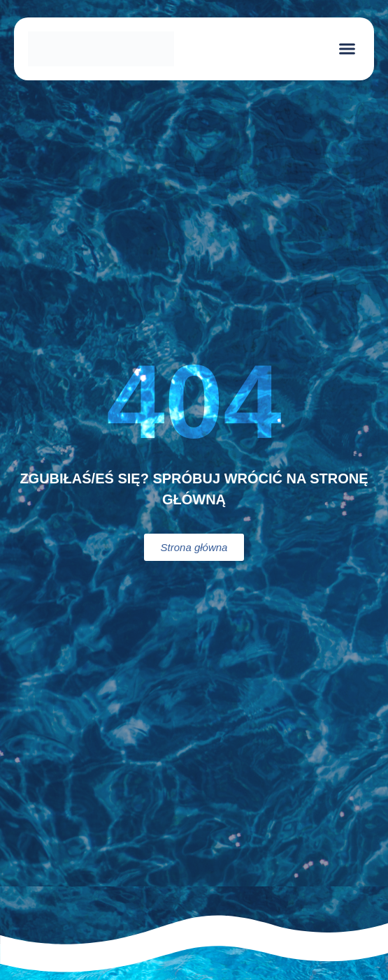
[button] (347, 49)
